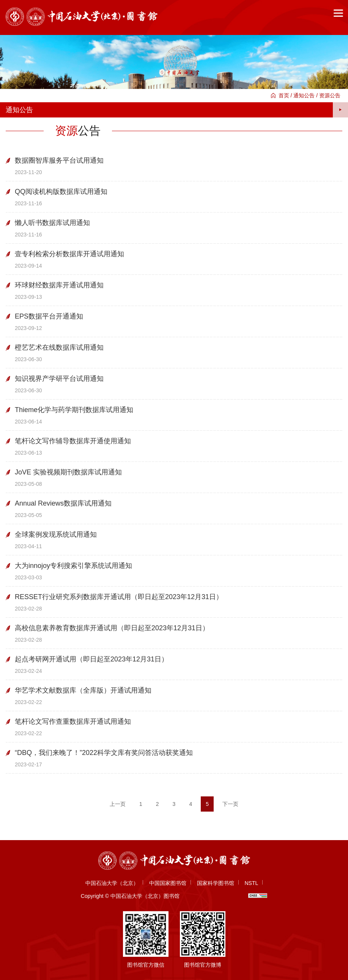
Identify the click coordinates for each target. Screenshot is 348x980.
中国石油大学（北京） (112, 883)
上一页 (118, 804)
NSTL (251, 883)
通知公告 (304, 95)
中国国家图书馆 (168, 883)
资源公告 (330, 95)
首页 (284, 95)
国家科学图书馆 (216, 883)
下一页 (230, 804)
